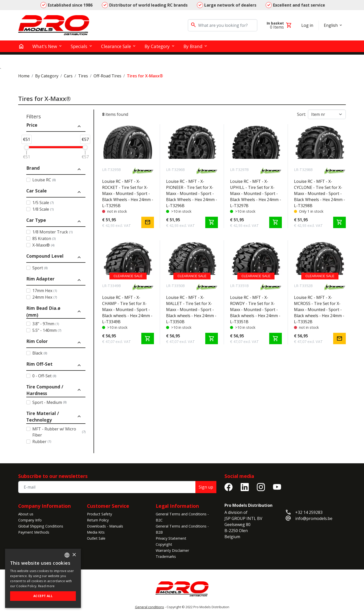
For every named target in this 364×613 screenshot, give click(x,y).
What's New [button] (45, 46)
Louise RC (44, 180)
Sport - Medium (49, 402)
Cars (68, 76)
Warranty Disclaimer (172, 550)
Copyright (164, 544)
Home (24, 76)
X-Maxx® (43, 245)
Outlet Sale (96, 538)
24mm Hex (45, 297)
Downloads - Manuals (105, 526)
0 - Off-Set (44, 376)
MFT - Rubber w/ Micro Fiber (59, 432)
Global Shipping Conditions (41, 526)
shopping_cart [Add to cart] (212, 222)
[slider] (27, 147)
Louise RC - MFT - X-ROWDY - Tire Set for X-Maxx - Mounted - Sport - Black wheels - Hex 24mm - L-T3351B (255, 310)
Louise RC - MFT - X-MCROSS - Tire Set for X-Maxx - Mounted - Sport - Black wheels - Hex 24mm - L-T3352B (319, 310)
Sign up (206, 487)
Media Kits (96, 532)
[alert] (43, 578)
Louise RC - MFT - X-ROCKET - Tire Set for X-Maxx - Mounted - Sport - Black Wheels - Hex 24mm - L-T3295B (128, 193)
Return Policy (98, 520)
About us (26, 514)
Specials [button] (79, 46)
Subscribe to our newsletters (53, 476)
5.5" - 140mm (47, 330)
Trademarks (166, 556)
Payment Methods (34, 532)
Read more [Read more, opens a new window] (47, 586)
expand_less (79, 126)
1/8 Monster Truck (52, 232)
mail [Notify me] (148, 222)
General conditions (150, 607)
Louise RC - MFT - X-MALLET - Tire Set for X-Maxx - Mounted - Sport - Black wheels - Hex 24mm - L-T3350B (191, 310)
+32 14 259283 (309, 512)
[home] (21, 46)
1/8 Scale (43, 209)
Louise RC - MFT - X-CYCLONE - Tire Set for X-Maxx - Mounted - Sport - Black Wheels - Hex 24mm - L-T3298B (320, 193)
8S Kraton (44, 238)
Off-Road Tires (107, 76)
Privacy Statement (171, 538)
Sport (40, 268)
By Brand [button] (193, 46)
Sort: (301, 114)
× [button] (74, 555)
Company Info (30, 520)
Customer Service (108, 506)
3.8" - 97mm (46, 324)
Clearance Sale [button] (116, 46)
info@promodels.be (314, 518)
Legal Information (177, 506)
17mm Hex (45, 291)
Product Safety (99, 514)
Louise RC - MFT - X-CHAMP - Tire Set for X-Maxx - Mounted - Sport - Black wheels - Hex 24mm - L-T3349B (127, 310)
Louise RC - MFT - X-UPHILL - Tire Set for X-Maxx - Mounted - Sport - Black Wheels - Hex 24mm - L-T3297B (256, 193)
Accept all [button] (43, 596)
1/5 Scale (43, 203)
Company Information (44, 506)
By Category (47, 76)
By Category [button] (157, 46)
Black (40, 353)
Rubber (42, 442)
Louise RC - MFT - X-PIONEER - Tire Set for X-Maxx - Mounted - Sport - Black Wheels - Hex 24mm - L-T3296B (192, 193)
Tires (83, 76)
